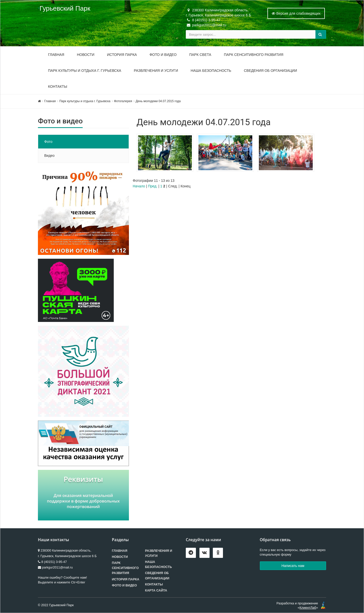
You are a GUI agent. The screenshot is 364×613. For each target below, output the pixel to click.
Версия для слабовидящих (296, 13)
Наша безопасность (211, 71)
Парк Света (200, 55)
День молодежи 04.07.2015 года (158, 101)
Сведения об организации (270, 71)
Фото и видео (163, 55)
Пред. (153, 186)
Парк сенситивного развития (125, 568)
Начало (139, 186)
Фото (48, 142)
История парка (122, 55)
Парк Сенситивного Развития (254, 55)
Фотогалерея (123, 101)
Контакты (58, 86)
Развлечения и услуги (156, 71)
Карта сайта (156, 590)
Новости (86, 55)
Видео (49, 156)
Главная (56, 55)
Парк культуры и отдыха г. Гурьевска (85, 71)
